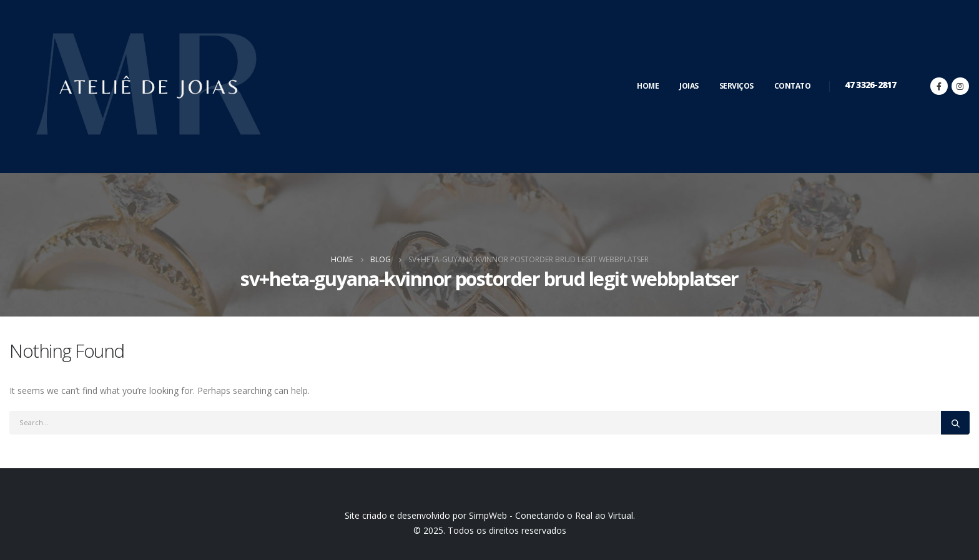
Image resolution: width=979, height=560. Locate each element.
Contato (793, 86)
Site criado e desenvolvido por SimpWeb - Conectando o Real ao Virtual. (490, 515)
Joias (689, 86)
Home (648, 86)
